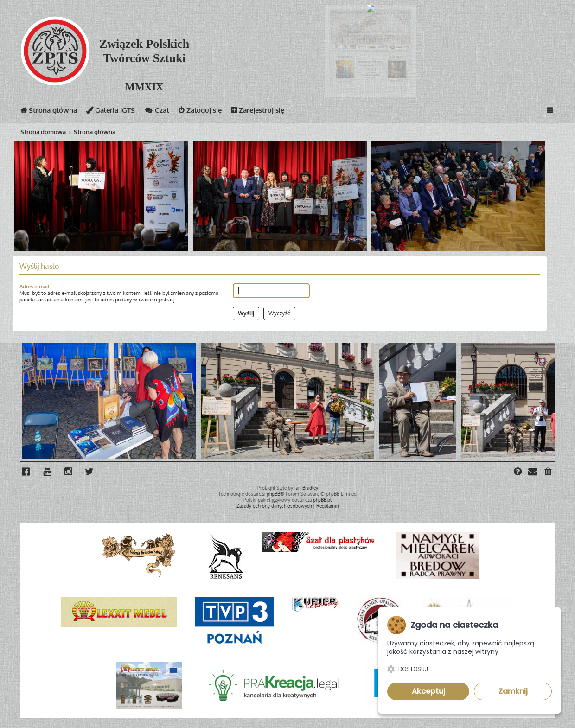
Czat (157, 112)
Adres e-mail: (35, 287)
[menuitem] (549, 473)
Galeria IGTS (111, 112)
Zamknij (513, 691)
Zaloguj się (200, 112)
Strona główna (49, 112)
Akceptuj (428, 691)
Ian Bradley (306, 488)
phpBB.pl (322, 500)
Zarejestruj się (258, 112)
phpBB (273, 494)
